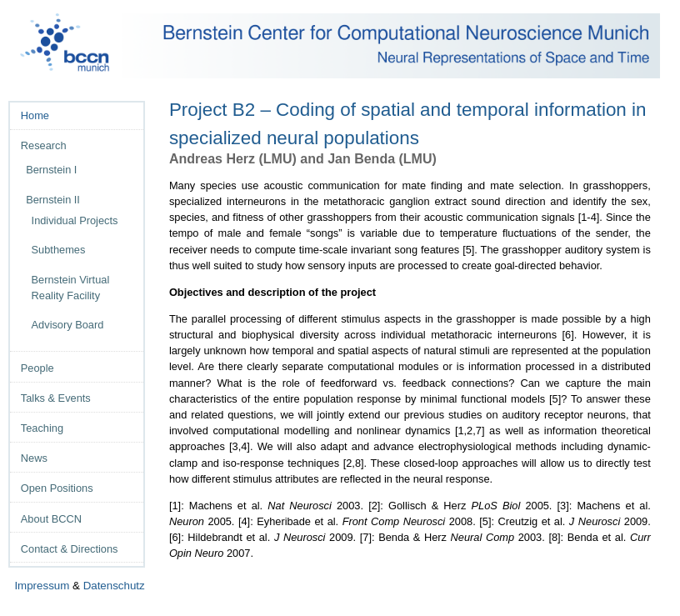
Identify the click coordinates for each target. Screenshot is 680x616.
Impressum (42, 586)
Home (35, 115)
